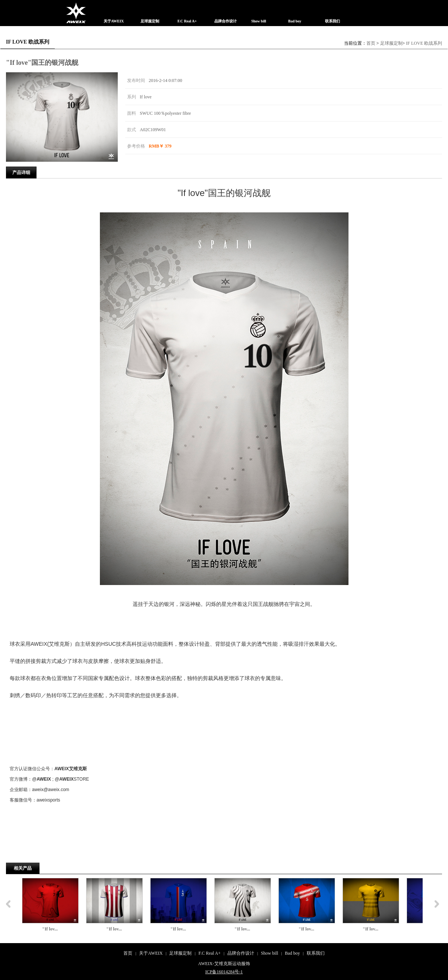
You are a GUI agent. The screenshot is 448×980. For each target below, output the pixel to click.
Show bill (269, 953)
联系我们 (316, 953)
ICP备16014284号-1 (224, 972)
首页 (371, 43)
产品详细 (21, 173)
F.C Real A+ (209, 953)
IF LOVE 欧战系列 (424, 43)
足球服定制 (391, 43)
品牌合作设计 (241, 953)
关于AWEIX (151, 953)
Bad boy (292, 953)
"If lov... (50, 929)
